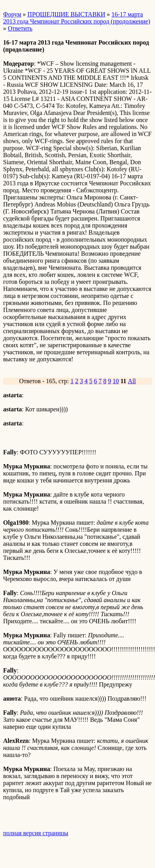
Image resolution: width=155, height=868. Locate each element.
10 (116, 381)
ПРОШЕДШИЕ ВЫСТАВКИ (66, 14)
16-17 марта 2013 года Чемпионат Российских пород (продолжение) (77, 18)
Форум (12, 14)
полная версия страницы (36, 833)
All (132, 381)
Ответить (20, 28)
